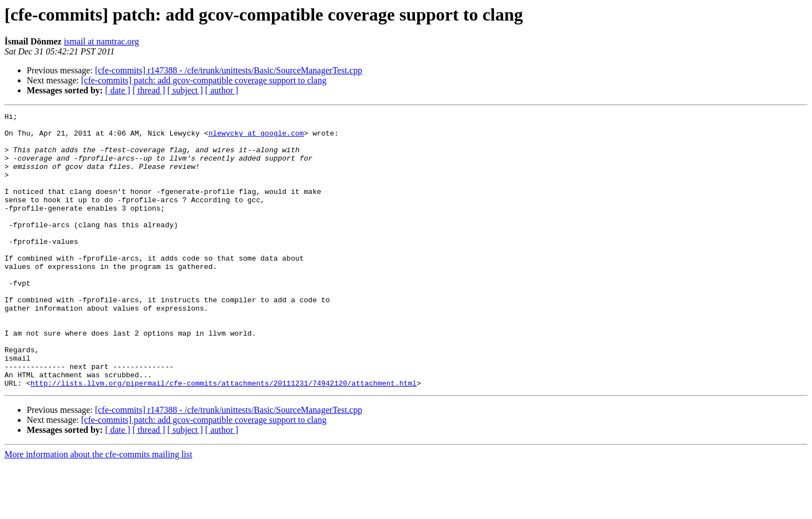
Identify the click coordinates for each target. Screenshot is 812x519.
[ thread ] (149, 90)
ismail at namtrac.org (102, 41)
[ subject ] (185, 90)
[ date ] (118, 90)
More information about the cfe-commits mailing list (98, 509)
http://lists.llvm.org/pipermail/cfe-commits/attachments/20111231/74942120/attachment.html (224, 438)
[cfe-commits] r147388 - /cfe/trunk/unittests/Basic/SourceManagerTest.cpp (229, 70)
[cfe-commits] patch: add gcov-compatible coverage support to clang (204, 80)
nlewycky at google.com (256, 138)
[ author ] (222, 90)
